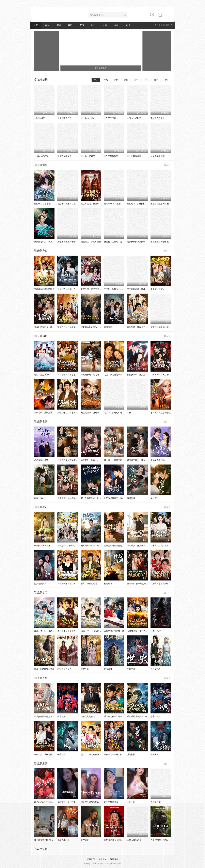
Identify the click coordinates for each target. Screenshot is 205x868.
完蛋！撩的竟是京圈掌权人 (116, 375)
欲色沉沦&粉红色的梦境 (45, 802)
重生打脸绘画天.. (65, 156)
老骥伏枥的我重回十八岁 (138, 242)
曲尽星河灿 (156, 802)
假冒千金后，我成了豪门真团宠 (72, 498)
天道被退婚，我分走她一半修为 (141, 631)
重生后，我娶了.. (88, 156)
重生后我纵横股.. (135, 156)
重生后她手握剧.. (88, 118)
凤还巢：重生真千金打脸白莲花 (72, 242)
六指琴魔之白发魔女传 (114, 631)
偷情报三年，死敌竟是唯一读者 (141, 375)
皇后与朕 (155, 498)
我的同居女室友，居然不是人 (164, 375)
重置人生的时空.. (135, 118)
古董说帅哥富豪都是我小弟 (116, 546)
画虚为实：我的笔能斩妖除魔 (47, 754)
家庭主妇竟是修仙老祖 (161, 413)
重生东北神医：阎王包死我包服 (118, 716)
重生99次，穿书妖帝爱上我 (46, 204)
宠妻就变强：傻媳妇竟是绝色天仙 (96, 413)
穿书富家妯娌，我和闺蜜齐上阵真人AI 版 (146, 289)
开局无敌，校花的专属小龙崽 (70, 289)
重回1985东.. (40, 118)
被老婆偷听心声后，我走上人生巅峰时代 (99, 327)
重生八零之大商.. (65, 118)
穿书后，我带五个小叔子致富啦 (118, 289)
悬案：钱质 (156, 716)
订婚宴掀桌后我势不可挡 (162, 584)
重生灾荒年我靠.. (112, 156)
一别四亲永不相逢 (42, 546)
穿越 (59, 25)
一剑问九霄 (156, 631)
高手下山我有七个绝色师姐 (116, 413)
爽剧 (70, 25)
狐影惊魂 (155, 754)
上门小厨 (131, 802)
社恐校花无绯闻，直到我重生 (70, 204)
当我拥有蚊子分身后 (43, 716)
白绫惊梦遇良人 (64, 669)
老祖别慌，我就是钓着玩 (138, 327)
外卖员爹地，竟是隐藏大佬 (93, 375)
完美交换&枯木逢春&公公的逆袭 (95, 802)
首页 (36, 25)
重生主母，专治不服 (160, 242)
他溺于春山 (39, 498)
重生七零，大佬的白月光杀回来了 (142, 204)
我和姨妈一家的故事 (66, 802)
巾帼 (129, 413)
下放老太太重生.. (158, 118)
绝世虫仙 (131, 669)
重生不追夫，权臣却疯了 (92, 204)
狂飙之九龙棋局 (88, 716)
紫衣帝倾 (85, 669)
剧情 (128, 25)
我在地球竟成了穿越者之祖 (69, 375)
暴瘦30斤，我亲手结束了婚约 (94, 460)
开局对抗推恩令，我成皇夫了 (47, 327)
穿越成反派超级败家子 (44, 289)
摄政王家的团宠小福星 (44, 669)
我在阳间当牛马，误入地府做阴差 (119, 754)
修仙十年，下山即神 (66, 631)
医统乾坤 (61, 754)
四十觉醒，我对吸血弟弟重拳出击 (166, 546)
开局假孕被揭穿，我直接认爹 (117, 498)
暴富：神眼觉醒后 (89, 584)
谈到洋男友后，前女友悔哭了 (140, 460)
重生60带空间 (110, 118)
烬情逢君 (108, 669)
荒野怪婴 (131, 754)
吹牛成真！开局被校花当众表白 (141, 546)
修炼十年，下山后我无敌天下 (94, 631)
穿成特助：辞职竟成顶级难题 (47, 413)
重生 (47, 25)
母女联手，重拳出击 (113, 460)
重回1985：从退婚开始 (114, 204)
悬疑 (116, 25)
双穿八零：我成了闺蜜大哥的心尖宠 (97, 289)
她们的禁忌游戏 (111, 802)
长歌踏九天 (156, 669)
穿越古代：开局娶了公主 (68, 327)
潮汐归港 (131, 498)
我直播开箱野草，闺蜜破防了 (70, 584)
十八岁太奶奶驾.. (42, 156)
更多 (167, 165)
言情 (82, 25)
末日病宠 (108, 327)
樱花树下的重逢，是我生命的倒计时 (120, 242)
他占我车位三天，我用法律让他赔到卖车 (99, 546)
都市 (93, 25)
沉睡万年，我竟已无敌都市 (69, 413)
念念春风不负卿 (41, 460)
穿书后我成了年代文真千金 (163, 327)
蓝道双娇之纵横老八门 (137, 584)
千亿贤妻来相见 (158, 460)
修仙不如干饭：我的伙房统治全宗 (49, 631)
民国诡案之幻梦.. (158, 156)
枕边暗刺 (108, 584)
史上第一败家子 (158, 289)
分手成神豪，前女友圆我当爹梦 (72, 460)
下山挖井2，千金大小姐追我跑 (71, 546)
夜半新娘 (61, 716)
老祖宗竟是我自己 (42, 375)
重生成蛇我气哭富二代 (137, 716)
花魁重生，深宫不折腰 (91, 242)
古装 (105, 25)
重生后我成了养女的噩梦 (162, 204)
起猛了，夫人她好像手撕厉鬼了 (95, 754)
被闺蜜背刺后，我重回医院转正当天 (50, 242)
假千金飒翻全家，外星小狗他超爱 (96, 498)
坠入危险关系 (40, 584)
